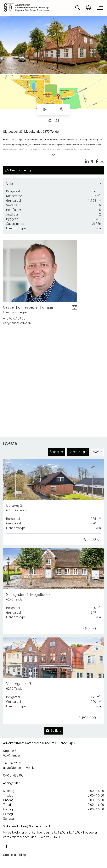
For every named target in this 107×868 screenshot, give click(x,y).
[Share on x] (92, 161)
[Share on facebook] (97, 161)
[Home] (29, 8)
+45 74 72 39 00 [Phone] (14, 763)
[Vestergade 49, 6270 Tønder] (53, 679)
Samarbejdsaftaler (18, 863)
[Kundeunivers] (88, 8)
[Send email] (102, 161)
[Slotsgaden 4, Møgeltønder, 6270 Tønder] (53, 591)
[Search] (78, 8)
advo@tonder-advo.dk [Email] (18, 768)
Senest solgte (78, 452)
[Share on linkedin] (87, 161)
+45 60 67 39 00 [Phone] (14, 318)
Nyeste (97, 452)
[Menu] (99, 8)
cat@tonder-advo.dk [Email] (17, 323)
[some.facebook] (7, 846)
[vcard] (75, 310)
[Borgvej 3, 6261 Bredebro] (53, 502)
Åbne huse (57, 452)
